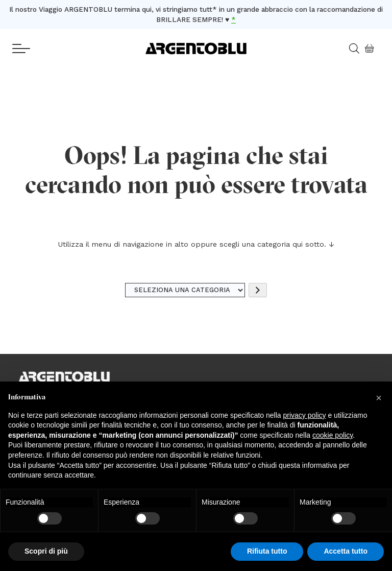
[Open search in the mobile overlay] (350, 49)
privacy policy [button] (305, 415)
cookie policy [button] (333, 435)
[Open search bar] (358, 49)
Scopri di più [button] (46, 551)
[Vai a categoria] (258, 290)
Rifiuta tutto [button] (267, 551)
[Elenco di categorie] (185, 290)
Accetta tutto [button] (346, 551)
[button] (379, 398)
